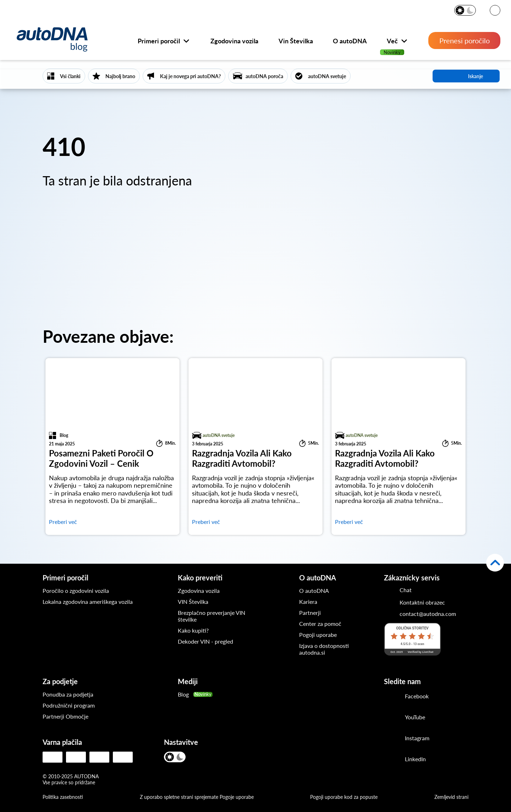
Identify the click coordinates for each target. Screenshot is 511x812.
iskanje (466, 76)
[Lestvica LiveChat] (412, 639)
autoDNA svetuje (327, 76)
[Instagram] (392, 739)
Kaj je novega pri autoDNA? (190, 76)
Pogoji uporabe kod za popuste (344, 797)
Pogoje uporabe (237, 797)
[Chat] (398, 590)
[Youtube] (392, 718)
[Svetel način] (460, 10)
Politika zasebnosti (63, 797)
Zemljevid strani (451, 797)
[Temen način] (470, 10)
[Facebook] (392, 697)
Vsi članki (70, 76)
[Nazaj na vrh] (495, 563)
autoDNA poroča (264, 76)
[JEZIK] (495, 11)
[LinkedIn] (392, 760)
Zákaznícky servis (412, 578)
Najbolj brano (120, 76)
